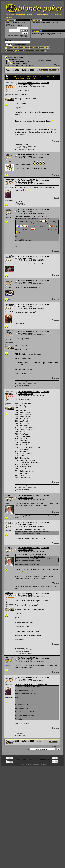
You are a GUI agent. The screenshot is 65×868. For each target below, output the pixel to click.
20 (20, 70)
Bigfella (8, 280)
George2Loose (11, 304)
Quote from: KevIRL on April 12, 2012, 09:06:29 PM (30, 555)
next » (58, 66)
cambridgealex (11, 180)
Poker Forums (15, 59)
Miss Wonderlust (47, 35)
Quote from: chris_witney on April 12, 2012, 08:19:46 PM (32, 219)
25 (33, 70)
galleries (9, 17)
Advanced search (20, 45)
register (8, 24)
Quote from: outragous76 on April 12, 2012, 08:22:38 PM (32, 217)
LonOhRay (10, 256)
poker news (10, 15)
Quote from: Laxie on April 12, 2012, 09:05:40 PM (30, 530)
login (22, 23)
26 (35, 70)
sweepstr (9, 658)
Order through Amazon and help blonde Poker (45, 23)
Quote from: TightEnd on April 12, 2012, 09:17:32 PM (31, 685)
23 (29, 70)
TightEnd (9, 82)
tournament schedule (45, 15)
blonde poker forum (15, 57)
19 (18, 70)
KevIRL (8, 522)
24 (31, 70)
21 (23, 70)
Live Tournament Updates (21, 61)
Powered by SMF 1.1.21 (23, 760)
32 (40, 70)
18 (16, 70)
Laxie (8, 495)
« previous (57, 64)
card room (31, 15)
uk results (59, 15)
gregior (8, 154)
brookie (8, 209)
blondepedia (21, 15)
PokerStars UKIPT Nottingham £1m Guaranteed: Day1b (19, 64)
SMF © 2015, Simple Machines (40, 760)
